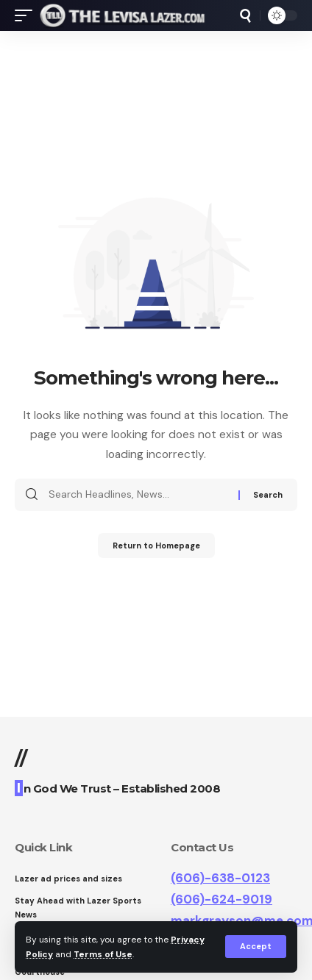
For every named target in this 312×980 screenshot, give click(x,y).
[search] (245, 16)
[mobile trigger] (27, 15)
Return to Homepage (156, 546)
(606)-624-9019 (221, 899)
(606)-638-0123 (220, 878)
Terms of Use (103, 954)
